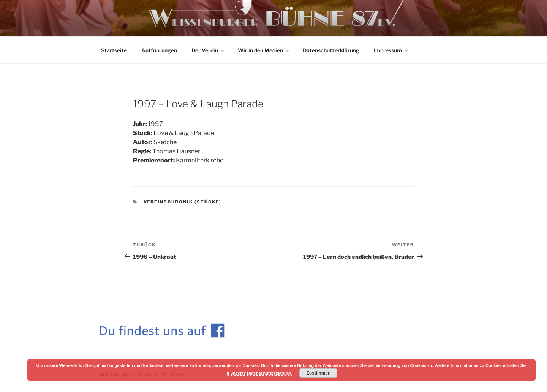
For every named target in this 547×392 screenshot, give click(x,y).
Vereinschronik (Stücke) (183, 202)
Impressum (391, 50)
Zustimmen (318, 373)
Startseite (114, 50)
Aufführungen (159, 50)
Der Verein (208, 50)
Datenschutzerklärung (331, 50)
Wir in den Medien (264, 50)
